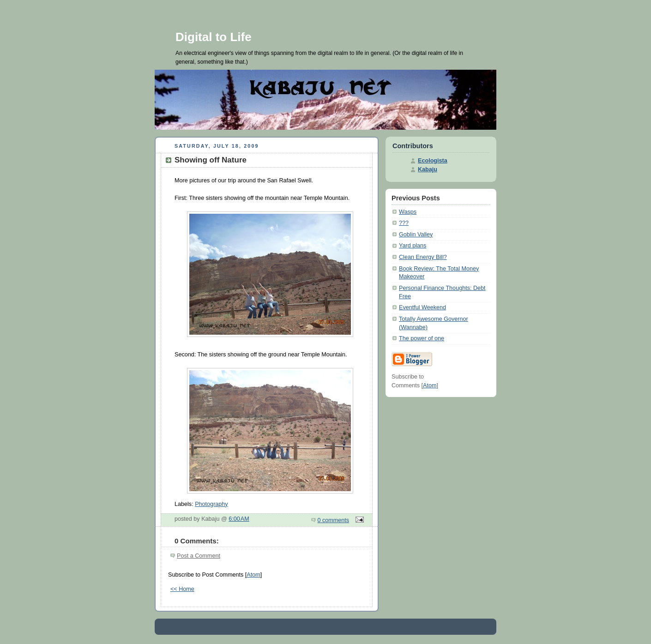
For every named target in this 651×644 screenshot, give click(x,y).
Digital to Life (214, 37)
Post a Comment (199, 556)
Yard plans (413, 246)
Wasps (408, 212)
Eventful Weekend (422, 307)
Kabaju (428, 169)
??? (404, 223)
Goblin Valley (416, 235)
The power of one (422, 338)
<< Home (182, 589)
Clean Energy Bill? (423, 257)
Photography (211, 504)
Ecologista (433, 161)
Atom (253, 575)
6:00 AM (239, 519)
